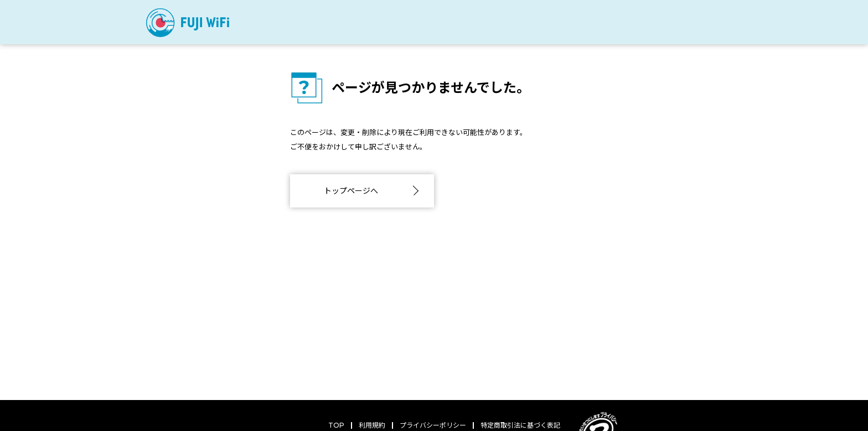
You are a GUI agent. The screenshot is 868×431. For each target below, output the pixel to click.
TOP (336, 425)
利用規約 (372, 425)
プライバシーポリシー (433, 425)
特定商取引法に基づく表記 (520, 425)
